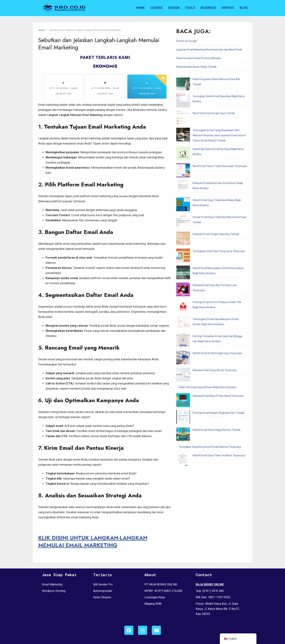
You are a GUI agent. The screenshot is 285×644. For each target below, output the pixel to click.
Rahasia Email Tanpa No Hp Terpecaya (201, 256)
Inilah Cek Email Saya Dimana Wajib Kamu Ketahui (207, 265)
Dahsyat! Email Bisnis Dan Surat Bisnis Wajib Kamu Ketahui (212, 141)
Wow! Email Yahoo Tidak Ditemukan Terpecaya (206, 132)
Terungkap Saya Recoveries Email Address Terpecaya (210, 299)
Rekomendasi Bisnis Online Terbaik (196, 67)
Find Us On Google (187, 41)
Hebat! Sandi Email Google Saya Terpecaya (204, 247)
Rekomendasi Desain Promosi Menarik (199, 58)
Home (140, 8)
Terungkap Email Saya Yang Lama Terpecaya (205, 175)
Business (208, 8)
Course (157, 8)
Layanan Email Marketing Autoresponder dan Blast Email (209, 50)
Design (174, 8)
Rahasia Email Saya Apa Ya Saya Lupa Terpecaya (207, 198)
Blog (244, 8)
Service (228, 8)
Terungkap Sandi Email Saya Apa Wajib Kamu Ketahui (210, 88)
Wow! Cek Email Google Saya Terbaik (200, 96)
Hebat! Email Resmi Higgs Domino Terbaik (203, 290)
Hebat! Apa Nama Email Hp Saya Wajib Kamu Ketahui (209, 124)
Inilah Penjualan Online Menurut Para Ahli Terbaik (207, 79)
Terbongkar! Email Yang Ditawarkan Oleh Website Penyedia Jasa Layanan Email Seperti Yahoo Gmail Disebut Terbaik (210, 110)
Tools (190, 8)
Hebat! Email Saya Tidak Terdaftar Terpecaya (205, 308)
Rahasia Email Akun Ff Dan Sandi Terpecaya (204, 273)
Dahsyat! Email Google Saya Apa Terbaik (202, 167)
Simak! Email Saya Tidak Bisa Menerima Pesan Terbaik (210, 158)
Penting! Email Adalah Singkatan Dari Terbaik (205, 282)
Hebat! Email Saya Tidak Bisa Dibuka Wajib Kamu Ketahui (211, 150)
